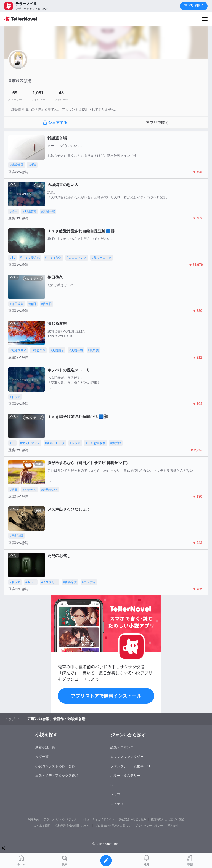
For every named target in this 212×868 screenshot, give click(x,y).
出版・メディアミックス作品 (57, 776)
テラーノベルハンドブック (60, 819)
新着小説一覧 (45, 747)
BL (112, 785)
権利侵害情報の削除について (73, 826)
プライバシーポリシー (149, 826)
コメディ (117, 804)
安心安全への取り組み (132, 819)
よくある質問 (42, 826)
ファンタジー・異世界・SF (131, 766)
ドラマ (115, 794)
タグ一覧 (42, 757)
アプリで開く (194, 6)
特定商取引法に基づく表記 (167, 819)
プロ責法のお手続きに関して (113, 826)
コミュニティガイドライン (98, 819)
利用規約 (34, 819)
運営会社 (173, 826)
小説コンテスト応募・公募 (55, 766)
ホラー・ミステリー (125, 776)
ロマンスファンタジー (127, 757)
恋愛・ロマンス (122, 747)
